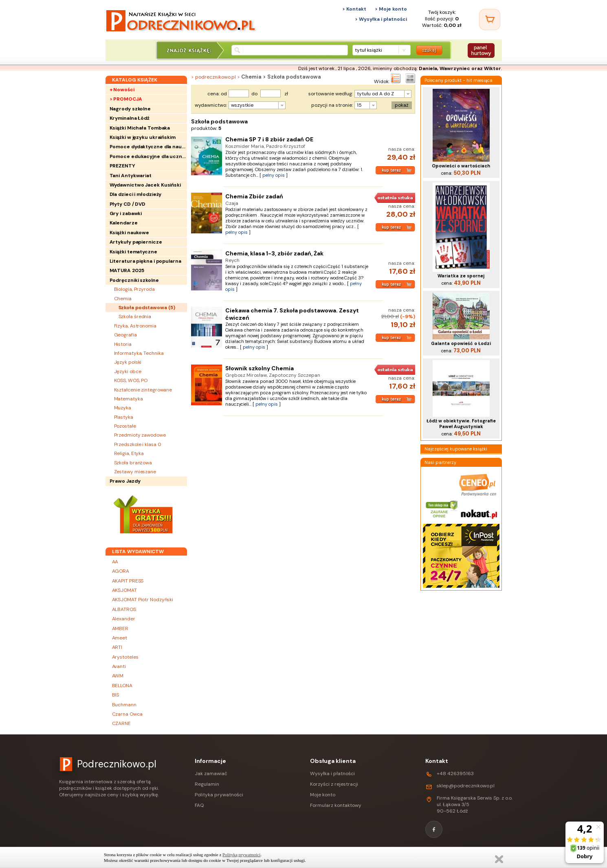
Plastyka (124, 417)
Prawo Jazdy (125, 481)
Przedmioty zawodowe (140, 435)
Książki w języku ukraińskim (143, 137)
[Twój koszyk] (490, 20)
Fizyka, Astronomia (135, 326)
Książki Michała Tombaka (140, 128)
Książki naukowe (130, 233)
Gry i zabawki (126, 213)
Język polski (128, 362)
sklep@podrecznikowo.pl (466, 786)
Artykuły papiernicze (136, 242)
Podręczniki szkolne (134, 280)
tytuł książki (368, 50)
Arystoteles (125, 657)
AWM (118, 676)
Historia (123, 344)
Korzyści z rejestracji (334, 784)
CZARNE (121, 723)
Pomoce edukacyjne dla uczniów (148, 156)
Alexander (124, 619)
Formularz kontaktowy (336, 805)
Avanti (119, 666)
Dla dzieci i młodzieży (136, 194)
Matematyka (129, 399)
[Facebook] (434, 829)
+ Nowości (122, 90)
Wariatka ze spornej (461, 276)
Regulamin (207, 784)
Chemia (123, 299)
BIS (116, 695)
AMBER (120, 628)
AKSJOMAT (124, 590)
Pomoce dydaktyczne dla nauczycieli (148, 147)
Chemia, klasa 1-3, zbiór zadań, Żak (274, 253)
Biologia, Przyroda (134, 289)
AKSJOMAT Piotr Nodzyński (143, 600)
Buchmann (124, 705)
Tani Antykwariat (131, 176)
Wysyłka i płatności (332, 774)
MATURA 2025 (127, 270)
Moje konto (323, 795)
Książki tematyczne (133, 252)
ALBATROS (124, 609)
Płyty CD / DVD (128, 204)
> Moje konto (391, 9)
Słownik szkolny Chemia (260, 368)
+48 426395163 (455, 774)
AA (115, 562)
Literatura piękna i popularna (145, 261)
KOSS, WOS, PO (131, 380)
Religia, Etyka (129, 453)
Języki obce (128, 371)
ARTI (117, 647)
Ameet (120, 638)
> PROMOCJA (126, 99)
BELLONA (122, 686)
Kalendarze (124, 223)
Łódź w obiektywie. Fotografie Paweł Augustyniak (461, 424)
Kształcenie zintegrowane (143, 390)
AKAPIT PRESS (128, 581)
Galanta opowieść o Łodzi (461, 343)
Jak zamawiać (211, 774)
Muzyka (123, 408)
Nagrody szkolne (130, 109)
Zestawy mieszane (135, 472)
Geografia (125, 335)
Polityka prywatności (219, 795)
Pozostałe (125, 426)
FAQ (199, 805)
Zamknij (499, 859)
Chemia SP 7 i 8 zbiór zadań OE (269, 139)
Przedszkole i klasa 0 (138, 444)
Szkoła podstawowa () (147, 308)
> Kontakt (354, 9)
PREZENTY (122, 166)
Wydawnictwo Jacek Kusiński (145, 185)
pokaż (402, 105)
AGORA (121, 571)
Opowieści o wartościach (461, 166)
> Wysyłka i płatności (381, 19)
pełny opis (274, 175)
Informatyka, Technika (139, 353)
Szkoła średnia (135, 316)
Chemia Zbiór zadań (254, 196)
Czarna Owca (127, 714)
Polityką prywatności (241, 855)
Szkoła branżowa (133, 463)
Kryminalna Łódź (130, 118)
